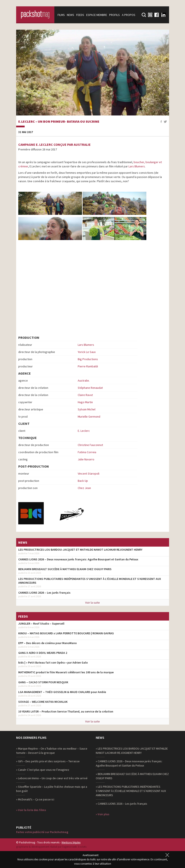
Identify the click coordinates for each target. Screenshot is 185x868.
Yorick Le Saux (87, 352)
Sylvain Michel (87, 409)
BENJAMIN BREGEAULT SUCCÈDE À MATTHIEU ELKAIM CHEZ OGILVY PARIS (65, 569)
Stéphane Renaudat (90, 388)
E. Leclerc (84, 431)
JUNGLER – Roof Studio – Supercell (41, 624)
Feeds (80, 15)
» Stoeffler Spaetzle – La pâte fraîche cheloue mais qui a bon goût (52, 789)
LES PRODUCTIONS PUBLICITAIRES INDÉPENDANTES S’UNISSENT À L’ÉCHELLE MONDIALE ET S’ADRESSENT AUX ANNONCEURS (90, 581)
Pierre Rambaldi (88, 366)
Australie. (84, 381)
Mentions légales (71, 842)
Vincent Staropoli (89, 474)
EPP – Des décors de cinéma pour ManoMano (47, 643)
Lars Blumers (137, 166)
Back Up (83, 481)
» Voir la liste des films (31, 810)
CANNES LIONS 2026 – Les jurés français (44, 593)
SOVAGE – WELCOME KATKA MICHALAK (43, 702)
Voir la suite (92, 603)
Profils (114, 15)
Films (61, 15)
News (71, 15)
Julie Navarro (86, 459)
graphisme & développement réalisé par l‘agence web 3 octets (51, 847)
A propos (129, 15)
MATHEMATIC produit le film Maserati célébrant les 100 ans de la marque (66, 672)
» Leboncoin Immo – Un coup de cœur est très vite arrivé (52, 778)
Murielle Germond (89, 417)
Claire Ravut (85, 395)
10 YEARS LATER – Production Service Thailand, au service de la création (66, 711)
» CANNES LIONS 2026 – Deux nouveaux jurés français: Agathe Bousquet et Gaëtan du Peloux (129, 763)
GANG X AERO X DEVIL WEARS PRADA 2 (43, 653)
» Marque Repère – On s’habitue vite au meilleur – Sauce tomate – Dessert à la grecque (52, 751)
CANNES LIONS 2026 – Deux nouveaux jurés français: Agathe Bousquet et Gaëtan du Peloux (78, 559)
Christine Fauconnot (90, 445)
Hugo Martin (85, 402)
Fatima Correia (87, 452)
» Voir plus (103, 814)
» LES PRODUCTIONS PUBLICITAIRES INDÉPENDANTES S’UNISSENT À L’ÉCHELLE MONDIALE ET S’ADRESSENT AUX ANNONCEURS (131, 791)
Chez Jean (84, 488)
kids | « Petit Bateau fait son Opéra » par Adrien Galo (53, 662)
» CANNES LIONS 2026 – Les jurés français (121, 804)
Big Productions (88, 359)
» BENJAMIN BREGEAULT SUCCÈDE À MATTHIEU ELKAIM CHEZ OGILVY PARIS (132, 776)
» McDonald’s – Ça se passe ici (35, 799)
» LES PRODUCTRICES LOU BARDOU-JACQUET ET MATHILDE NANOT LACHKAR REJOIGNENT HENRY (132, 751)
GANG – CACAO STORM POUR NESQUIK (43, 682)
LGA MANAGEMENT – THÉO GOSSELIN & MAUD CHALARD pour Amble (62, 692)
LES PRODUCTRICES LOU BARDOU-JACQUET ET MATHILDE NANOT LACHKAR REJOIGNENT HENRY (80, 550)
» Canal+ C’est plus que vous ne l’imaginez (43, 770)
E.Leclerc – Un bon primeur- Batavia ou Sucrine (59, 122)
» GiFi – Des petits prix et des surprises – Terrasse (48, 761)
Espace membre (97, 15)
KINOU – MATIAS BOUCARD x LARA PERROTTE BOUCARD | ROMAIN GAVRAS (66, 633)
